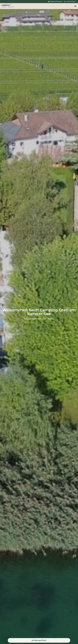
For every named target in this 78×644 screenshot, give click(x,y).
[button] (75, 6)
